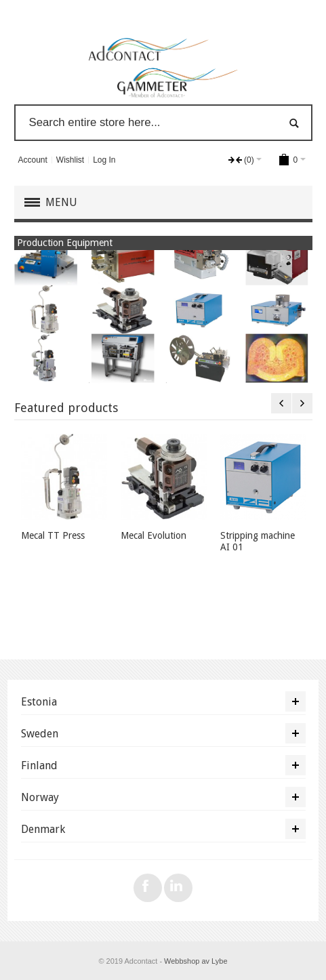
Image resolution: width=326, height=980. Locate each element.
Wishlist (70, 160)
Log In (104, 160)
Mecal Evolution (154, 535)
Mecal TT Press (53, 535)
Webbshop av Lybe (196, 961)
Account (32, 160)
